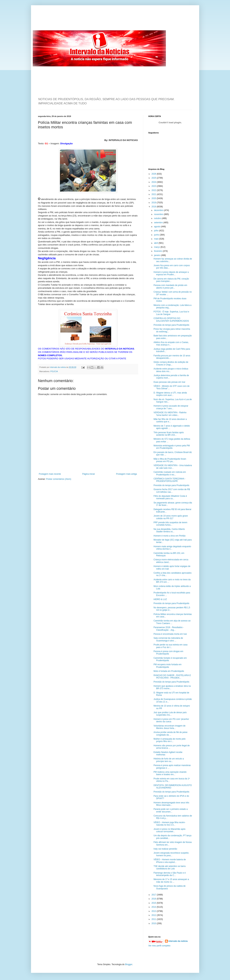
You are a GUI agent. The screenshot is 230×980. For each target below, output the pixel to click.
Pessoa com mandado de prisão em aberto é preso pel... (170, 286)
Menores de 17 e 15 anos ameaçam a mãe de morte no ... (171, 881)
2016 (154, 899)
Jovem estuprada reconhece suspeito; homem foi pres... (171, 854)
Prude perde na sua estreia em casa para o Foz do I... (170, 646)
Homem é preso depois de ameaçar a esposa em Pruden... (171, 273)
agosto (157, 227)
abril (156, 243)
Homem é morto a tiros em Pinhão (169, 536)
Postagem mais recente (50, 474)
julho (157, 231)
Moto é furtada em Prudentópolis (169, 671)
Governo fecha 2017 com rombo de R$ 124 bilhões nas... (172, 491)
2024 (154, 182)
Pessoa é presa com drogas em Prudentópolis (168, 653)
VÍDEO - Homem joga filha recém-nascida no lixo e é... (169, 824)
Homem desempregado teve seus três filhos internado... (171, 804)
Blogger (129, 964)
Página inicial (89, 474)
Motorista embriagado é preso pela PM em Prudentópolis (172, 447)
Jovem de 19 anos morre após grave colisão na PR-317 (171, 517)
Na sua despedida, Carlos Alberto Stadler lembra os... (169, 530)
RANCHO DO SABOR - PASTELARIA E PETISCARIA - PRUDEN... (172, 677)
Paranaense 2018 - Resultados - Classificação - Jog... (169, 629)
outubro (158, 218)
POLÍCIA (54, 371)
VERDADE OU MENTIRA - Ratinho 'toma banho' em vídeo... (170, 414)
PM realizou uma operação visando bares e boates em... (170, 773)
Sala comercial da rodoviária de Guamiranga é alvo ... (168, 639)
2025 (154, 178)
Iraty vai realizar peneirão (165, 849)
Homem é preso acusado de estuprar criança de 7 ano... (171, 407)
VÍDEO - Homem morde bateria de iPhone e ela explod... (170, 861)
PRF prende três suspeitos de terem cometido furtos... (170, 524)
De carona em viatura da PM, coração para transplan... (171, 280)
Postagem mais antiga (127, 474)
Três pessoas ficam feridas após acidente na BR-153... (169, 434)
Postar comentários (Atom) (59, 479)
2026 (154, 174)
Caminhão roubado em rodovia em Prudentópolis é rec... (170, 473)
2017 (154, 895)
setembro (159, 223)
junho (157, 235)
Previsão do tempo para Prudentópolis (171, 325)
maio (157, 239)
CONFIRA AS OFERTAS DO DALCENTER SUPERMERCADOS (171, 320)
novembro (159, 214)
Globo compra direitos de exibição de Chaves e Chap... (171, 363)
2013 (154, 911)
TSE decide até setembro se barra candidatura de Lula (169, 867)
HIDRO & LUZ (160, 599)
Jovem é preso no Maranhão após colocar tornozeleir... (169, 830)
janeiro (157, 255)
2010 (154, 923)
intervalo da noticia (58, 367)
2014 (154, 907)
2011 (154, 919)
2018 (154, 207)
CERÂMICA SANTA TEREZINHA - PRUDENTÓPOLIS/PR (169, 480)
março (157, 247)
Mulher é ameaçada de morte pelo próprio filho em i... (169, 740)
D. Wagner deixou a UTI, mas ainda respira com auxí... (170, 394)
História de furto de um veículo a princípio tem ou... (169, 760)
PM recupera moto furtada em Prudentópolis (167, 666)
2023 (154, 186)
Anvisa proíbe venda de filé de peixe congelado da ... (170, 733)
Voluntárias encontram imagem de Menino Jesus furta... (169, 727)
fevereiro (158, 251)
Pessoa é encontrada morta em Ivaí (170, 634)
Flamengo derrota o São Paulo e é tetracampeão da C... (169, 874)
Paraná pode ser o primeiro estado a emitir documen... (171, 810)
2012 (154, 915)
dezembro (159, 210)
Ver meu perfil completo (159, 946)
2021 (154, 194)
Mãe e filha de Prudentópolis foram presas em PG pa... (170, 460)
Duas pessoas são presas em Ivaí (169, 382)
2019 (154, 203)
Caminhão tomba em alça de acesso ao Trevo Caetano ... (172, 622)
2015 (154, 903)
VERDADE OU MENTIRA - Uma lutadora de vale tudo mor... (173, 467)
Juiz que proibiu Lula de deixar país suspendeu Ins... (170, 714)
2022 (154, 190)
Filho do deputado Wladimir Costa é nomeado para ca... (170, 497)
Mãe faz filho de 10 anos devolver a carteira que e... (170, 420)
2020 (154, 198)
